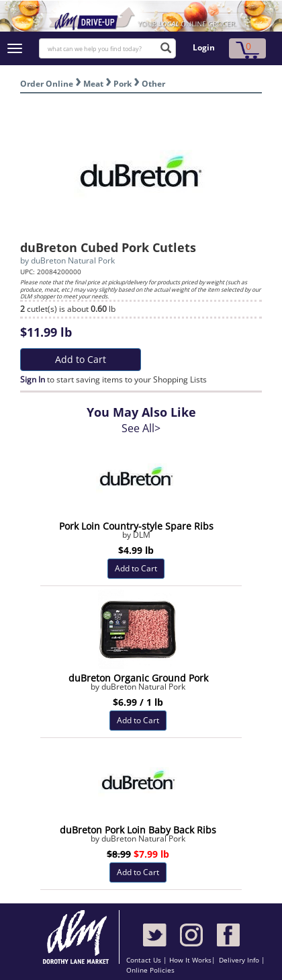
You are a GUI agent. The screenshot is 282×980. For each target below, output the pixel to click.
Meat (93, 84)
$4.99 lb (136, 550)
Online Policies (150, 970)
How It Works (190, 960)
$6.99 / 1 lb (138, 702)
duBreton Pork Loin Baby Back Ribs (138, 830)
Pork (123, 84)
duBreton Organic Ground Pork (138, 678)
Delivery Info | (242, 960)
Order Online (47, 84)
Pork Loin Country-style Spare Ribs (136, 526)
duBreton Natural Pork (73, 260)
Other (153, 84)
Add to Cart (81, 359)
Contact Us (145, 960)
